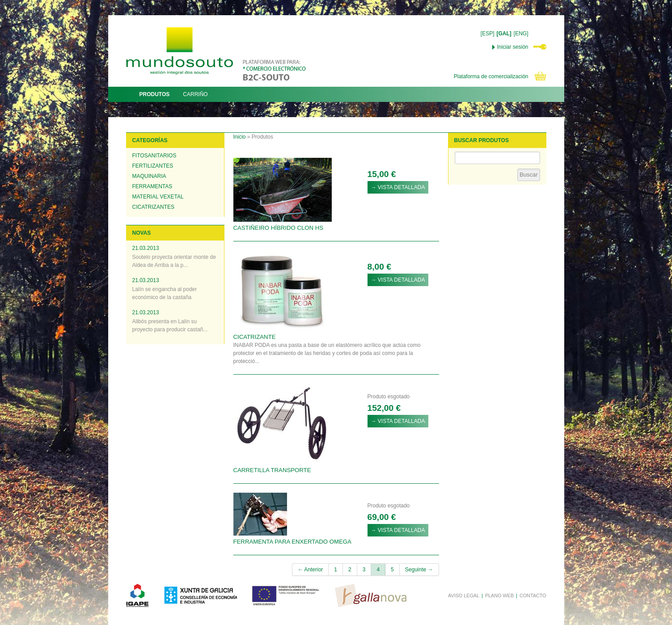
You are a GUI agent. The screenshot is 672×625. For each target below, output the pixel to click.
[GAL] (504, 34)
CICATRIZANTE (255, 337)
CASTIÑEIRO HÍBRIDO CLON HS (279, 228)
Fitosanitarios (154, 156)
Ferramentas (152, 186)
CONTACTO (533, 595)
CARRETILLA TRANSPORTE (272, 470)
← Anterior (311, 570)
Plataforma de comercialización (491, 76)
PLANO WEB (499, 595)
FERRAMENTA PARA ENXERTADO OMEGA (292, 542)
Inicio (240, 137)
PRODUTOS (155, 94)
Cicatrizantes (153, 207)
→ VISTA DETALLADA (398, 187)
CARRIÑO (195, 94)
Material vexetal (158, 197)
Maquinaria (149, 176)
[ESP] (488, 34)
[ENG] (521, 34)
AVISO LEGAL (464, 595)
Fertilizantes (153, 166)
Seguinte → (419, 570)
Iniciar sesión (512, 47)
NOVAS (142, 233)
